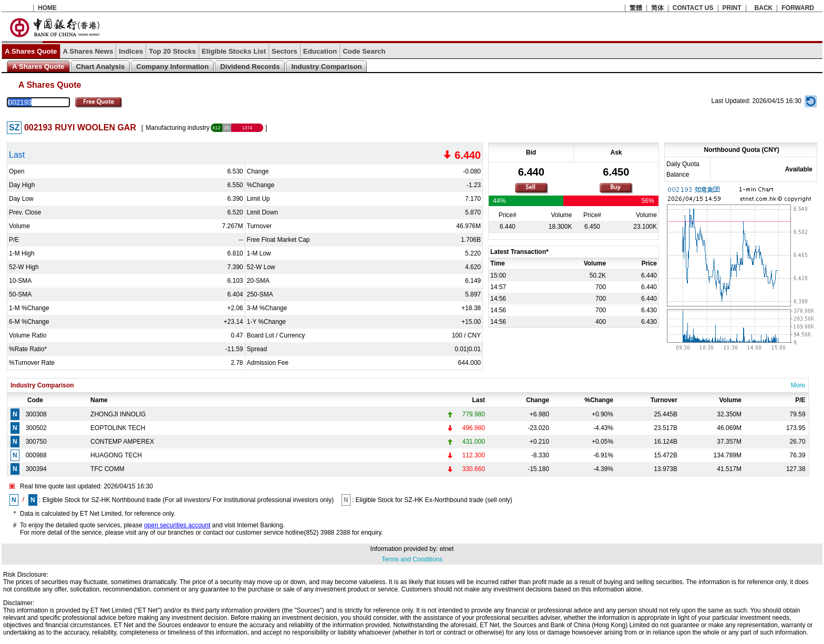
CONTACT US (693, 8)
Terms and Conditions (412, 559)
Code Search (364, 51)
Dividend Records (250, 67)
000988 (36, 455)
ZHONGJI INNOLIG (118, 414)
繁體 (636, 8)
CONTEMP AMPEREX (122, 442)
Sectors (285, 51)
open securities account (177, 525)
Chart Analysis (101, 67)
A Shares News (88, 51)
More (798, 385)
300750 (36, 442)
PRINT (732, 8)
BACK (764, 8)
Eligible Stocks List (234, 51)
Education (320, 51)
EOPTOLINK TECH (118, 428)
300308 (36, 414)
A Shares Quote (31, 51)
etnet (447, 549)
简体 (657, 8)
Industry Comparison (326, 67)
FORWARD (798, 8)
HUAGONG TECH (116, 455)
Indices (131, 51)
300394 (36, 469)
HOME (47, 8)
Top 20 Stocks (172, 51)
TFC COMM (107, 469)
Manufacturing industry (177, 128)
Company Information (172, 67)
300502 (36, 428)
